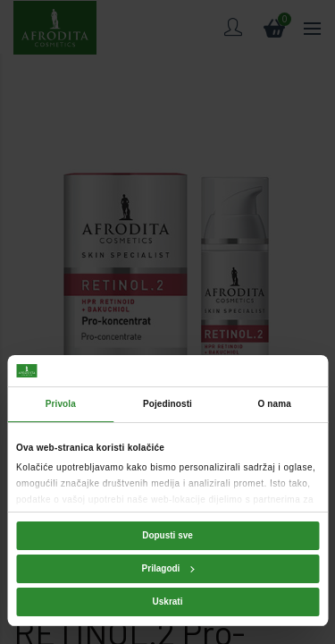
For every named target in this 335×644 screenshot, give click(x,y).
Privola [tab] (61, 404)
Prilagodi (168, 568)
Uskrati (168, 602)
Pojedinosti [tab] (167, 404)
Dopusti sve (167, 535)
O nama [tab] (275, 404)
